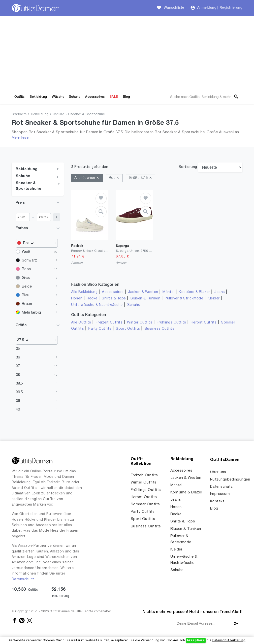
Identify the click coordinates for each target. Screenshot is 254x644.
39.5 (19, 392)
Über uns (218, 472)
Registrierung (231, 8)
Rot (30, 243)
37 (18, 366)
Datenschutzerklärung (229, 640)
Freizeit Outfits (109, 323)
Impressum (220, 494)
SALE (114, 97)
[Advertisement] (127, 53)
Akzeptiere (196, 640)
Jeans (220, 292)
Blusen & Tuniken (145, 299)
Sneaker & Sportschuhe (86, 114)
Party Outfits (100, 329)
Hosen (77, 299)
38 (18, 375)
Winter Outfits (140, 323)
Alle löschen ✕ (87, 178)
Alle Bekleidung (84, 292)
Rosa (26, 269)
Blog (127, 97)
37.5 (24, 340)
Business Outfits (160, 329)
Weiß (26, 252)
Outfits (20, 97)
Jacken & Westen (143, 292)
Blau (26, 295)
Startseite (19, 114)
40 (18, 410)
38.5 (19, 384)
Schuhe (75, 97)
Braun (27, 304)
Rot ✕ (114, 178)
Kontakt (217, 501)
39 (18, 401)
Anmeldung (207, 8)
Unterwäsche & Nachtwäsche (97, 305)
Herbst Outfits (204, 323)
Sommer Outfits (145, 504)
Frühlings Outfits (172, 323)
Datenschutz (23, 579)
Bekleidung (38, 97)
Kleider (214, 299)
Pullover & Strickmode (184, 299)
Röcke (92, 299)
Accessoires (95, 97)
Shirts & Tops (114, 299)
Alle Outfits (81, 323)
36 (18, 357)
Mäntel (168, 292)
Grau (26, 278)
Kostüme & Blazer (194, 292)
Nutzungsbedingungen (230, 480)
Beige (27, 287)
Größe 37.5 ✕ (141, 178)
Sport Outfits (128, 329)
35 (18, 349)
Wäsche (58, 97)
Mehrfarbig (32, 313)
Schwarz (29, 260)
